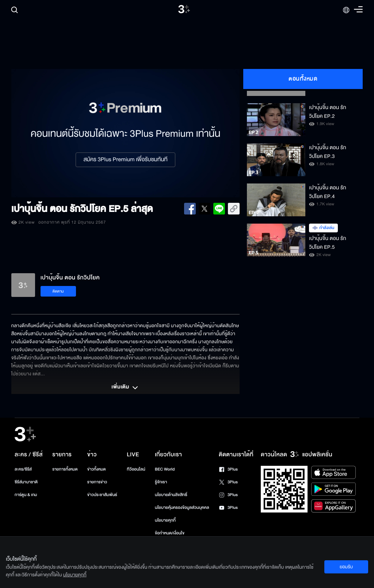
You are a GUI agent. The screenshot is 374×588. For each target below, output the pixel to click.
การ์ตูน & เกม (26, 495)
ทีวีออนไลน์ (136, 469)
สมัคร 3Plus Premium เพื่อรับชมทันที (125, 160)
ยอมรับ (346, 567)
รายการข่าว (97, 482)
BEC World (165, 469)
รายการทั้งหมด (65, 469)
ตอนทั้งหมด (303, 79)
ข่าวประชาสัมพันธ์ (102, 495)
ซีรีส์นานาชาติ (26, 482)
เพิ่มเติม (125, 388)
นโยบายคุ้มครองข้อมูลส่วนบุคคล (182, 508)
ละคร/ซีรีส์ (23, 469)
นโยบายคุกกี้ (165, 520)
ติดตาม (58, 291)
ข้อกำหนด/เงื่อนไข (170, 533)
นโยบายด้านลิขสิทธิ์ (171, 495)
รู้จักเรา (161, 482)
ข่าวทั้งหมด (97, 469)
